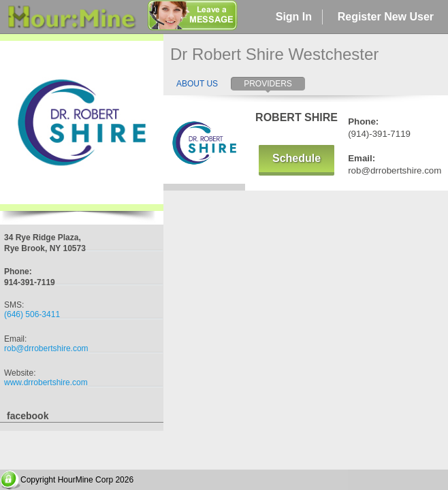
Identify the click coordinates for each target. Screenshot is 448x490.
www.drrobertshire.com (46, 382)
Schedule (297, 158)
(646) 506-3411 (32, 314)
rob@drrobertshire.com (46, 348)
